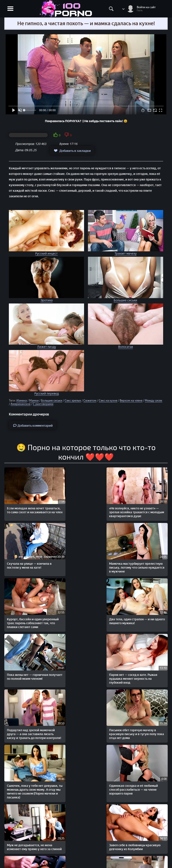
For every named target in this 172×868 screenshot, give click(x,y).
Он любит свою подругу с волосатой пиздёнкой (18, 723)
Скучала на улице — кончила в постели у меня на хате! (86, 497)
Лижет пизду (47, 347)
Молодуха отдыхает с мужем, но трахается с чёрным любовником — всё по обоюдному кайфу (119, 673)
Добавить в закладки (72, 151)
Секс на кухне (108, 401)
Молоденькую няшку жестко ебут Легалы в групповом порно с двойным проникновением (20, 781)
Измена (22, 401)
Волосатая (126, 347)
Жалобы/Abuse (86, 853)
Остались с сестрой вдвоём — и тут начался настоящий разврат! (84, 725)
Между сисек (154, 401)
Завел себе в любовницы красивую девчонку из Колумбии (114, 606)
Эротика (46, 300)
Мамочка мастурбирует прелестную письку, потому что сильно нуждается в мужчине (116, 503)
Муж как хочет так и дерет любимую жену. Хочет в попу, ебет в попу (119, 779)
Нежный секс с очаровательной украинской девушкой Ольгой (53, 777)
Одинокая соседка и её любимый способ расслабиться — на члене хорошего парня (52, 608)
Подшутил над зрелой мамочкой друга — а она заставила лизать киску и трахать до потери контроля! (118, 556)
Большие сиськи (125, 300)
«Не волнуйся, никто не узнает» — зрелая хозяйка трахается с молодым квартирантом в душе (53, 503)
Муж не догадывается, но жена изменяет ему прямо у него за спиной (85, 606)
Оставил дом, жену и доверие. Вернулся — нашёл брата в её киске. (85, 779)
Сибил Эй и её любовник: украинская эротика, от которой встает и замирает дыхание (52, 729)
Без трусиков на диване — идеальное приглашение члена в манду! (150, 725)
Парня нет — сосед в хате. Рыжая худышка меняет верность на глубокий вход (85, 553)
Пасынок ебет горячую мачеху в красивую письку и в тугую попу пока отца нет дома (151, 555)
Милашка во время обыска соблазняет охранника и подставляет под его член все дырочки (85, 671)
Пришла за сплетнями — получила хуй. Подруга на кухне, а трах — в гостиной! (53, 670)
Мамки (34, 401)
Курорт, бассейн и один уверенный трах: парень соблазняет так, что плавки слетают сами (151, 501)
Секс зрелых (73, 401)
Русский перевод (47, 394)
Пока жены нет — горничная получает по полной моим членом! (52, 553)
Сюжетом (90, 401)
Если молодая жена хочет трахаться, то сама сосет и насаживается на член (19, 501)
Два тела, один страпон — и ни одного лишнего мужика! (19, 551)
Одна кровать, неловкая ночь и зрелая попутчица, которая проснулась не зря (151, 608)
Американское (21, 404)
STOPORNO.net (18, 838)
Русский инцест (46, 254)
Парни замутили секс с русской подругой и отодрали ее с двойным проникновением (151, 670)
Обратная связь (86, 858)
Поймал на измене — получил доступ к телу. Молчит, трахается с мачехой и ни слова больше (118, 729)
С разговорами (43, 404)
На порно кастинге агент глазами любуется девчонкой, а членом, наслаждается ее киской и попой (151, 783)
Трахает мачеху (126, 254)
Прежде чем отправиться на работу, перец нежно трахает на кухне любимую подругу (20, 670)
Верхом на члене (131, 401)
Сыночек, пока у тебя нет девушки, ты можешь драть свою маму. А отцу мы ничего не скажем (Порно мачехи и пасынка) (20, 614)
